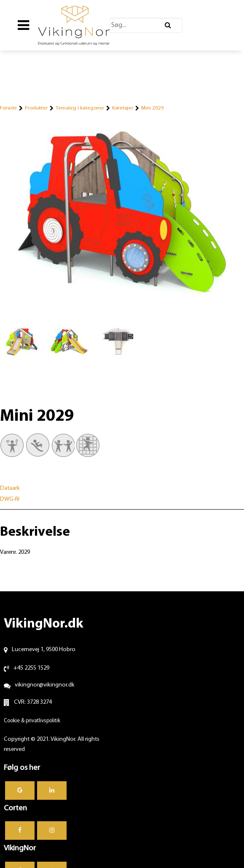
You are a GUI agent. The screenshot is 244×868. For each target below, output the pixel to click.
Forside (8, 108)
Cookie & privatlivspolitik (32, 721)
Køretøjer (123, 108)
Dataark (10, 488)
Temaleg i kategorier (80, 108)
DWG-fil (10, 499)
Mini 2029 (153, 108)
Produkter (36, 108)
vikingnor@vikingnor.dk (45, 685)
